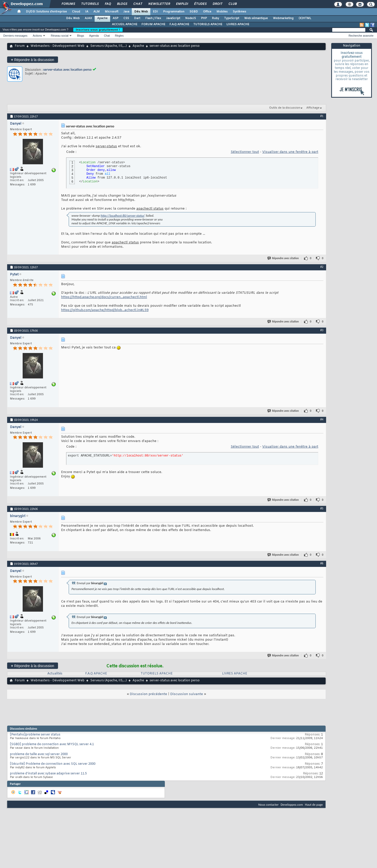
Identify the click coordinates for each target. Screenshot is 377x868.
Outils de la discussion (285, 108)
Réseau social (60, 36)
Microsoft (112, 12)
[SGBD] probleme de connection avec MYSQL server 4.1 (52, 744)
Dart (137, 18)
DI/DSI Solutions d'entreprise (46, 12)
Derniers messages (15, 36)
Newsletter (159, 4)
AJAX (88, 18)
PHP (204, 18)
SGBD (194, 12)
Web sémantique (256, 18)
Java (126, 12)
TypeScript (232, 18)
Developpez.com (292, 805)
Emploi (182, 4)
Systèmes (240, 12)
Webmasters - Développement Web (57, 46)
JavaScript (173, 18)
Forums (68, 4)
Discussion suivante (187, 694)
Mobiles (222, 12)
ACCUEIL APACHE (125, 24)
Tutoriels (90, 4)
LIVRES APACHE (238, 24)
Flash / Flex (153, 18)
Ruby (215, 18)
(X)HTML (305, 18)
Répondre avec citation (283, 258)
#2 (322, 267)
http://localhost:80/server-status (123, 216)
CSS (126, 18)
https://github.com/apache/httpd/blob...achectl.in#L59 (105, 310)
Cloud (76, 12)
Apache (102, 18)
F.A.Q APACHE (179, 24)
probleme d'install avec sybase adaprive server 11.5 (48, 774)
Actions (37, 36)
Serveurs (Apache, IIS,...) (108, 46)
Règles (119, 36)
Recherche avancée (361, 36)
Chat (137, 4)
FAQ (108, 4)
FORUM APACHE (153, 24)
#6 (322, 563)
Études (200, 4)
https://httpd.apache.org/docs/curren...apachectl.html (104, 297)
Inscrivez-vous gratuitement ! (98, 30)
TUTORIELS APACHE (208, 24)
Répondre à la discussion (33, 60)
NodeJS (191, 18)
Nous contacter (268, 805)
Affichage (313, 108)
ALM (97, 12)
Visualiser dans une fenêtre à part (290, 152)
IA (87, 12)
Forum (20, 46)
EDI (155, 12)
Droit (217, 4)
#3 (322, 330)
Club (232, 4)
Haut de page (314, 805)
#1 (322, 116)
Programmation (174, 12)
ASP (115, 18)
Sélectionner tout (245, 152)
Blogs (122, 4)
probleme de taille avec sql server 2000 (39, 754)
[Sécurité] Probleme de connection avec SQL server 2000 (53, 764)
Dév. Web (141, 12)
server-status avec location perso (67, 70)
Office (207, 12)
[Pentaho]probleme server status (35, 735)
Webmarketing (283, 18)
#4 (322, 419)
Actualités (55, 674)
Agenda (94, 36)
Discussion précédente (148, 694)
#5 (322, 508)
